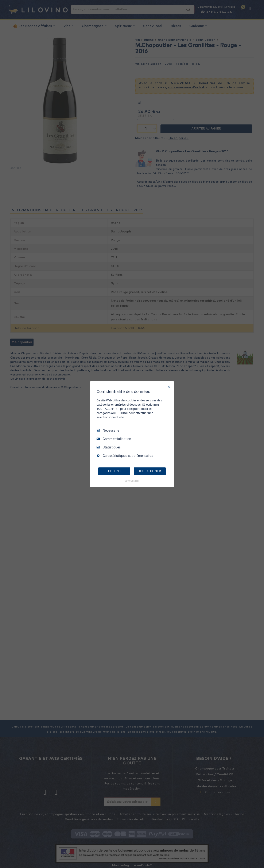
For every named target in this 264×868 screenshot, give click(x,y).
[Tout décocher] (169, 386)
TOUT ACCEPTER (150, 471)
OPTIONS (114, 471)
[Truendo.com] (132, 481)
